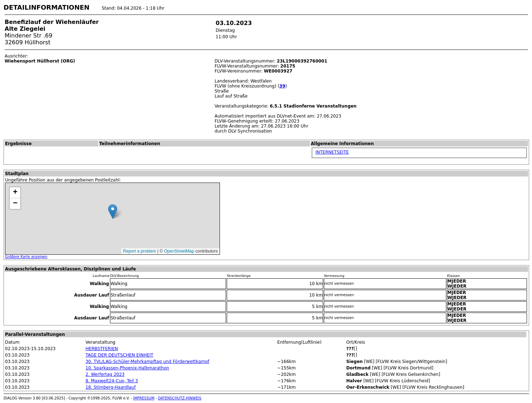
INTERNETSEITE (332, 152)
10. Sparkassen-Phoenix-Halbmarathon (127, 368)
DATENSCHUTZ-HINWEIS (180, 398)
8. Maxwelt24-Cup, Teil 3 (112, 381)
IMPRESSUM (144, 398)
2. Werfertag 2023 (105, 374)
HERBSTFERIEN (102, 349)
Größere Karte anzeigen (26, 257)
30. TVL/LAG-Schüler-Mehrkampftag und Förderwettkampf (147, 362)
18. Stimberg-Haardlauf (111, 387)
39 (282, 86)
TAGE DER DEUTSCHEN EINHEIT (119, 355)
